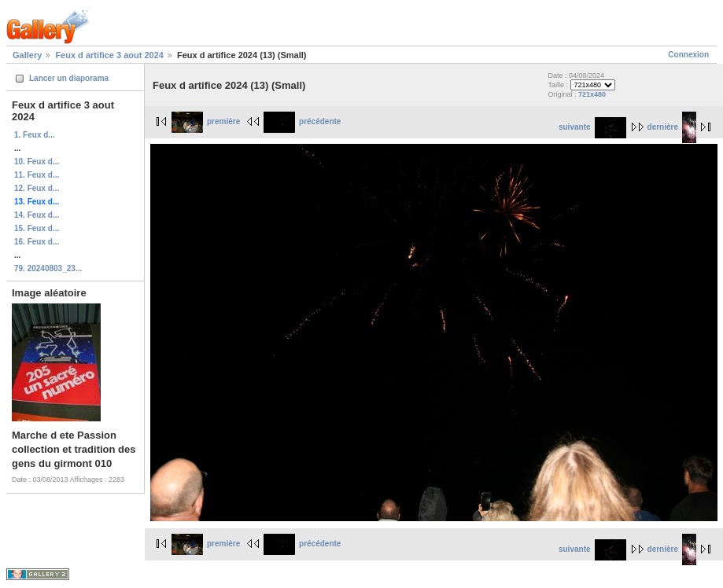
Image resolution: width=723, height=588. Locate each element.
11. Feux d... (37, 175)
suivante (592, 127)
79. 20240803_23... (48, 268)
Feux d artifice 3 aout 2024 (109, 55)
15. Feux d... (37, 228)
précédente (302, 121)
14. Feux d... (37, 215)
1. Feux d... (35, 135)
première (206, 121)
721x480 (592, 94)
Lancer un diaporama (69, 78)
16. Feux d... (37, 242)
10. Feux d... (37, 162)
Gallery (27, 55)
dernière (672, 127)
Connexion (688, 55)
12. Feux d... (37, 188)
